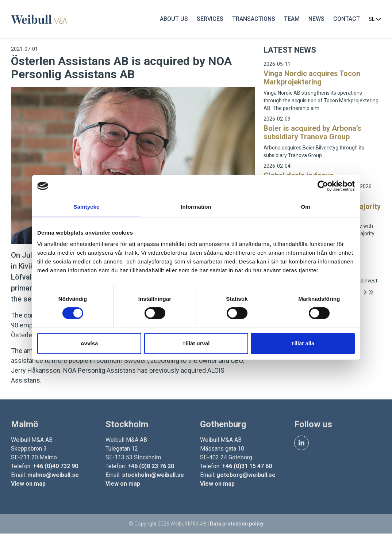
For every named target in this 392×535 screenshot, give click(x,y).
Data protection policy (237, 525)
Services (209, 20)
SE (374, 20)
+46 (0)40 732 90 (56, 467)
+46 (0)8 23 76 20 (151, 467)
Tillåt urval (196, 343)
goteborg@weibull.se (246, 476)
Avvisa (89, 343)
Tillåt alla (303, 343)
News (316, 20)
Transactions (253, 20)
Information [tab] (196, 207)
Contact (346, 20)
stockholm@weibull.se (153, 476)
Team (291, 20)
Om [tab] (305, 207)
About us (173, 20)
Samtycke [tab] (87, 207)
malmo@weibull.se (54, 476)
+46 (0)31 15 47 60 (247, 467)
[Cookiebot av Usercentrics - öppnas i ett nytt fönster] (323, 186)
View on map (29, 485)
